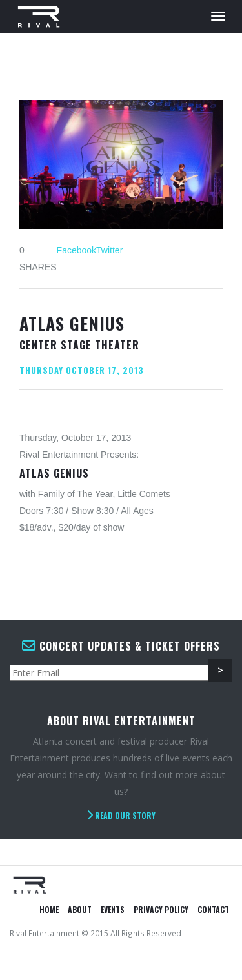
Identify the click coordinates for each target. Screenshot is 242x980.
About (80, 909)
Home (49, 909)
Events (113, 909)
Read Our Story (121, 815)
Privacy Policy (161, 909)
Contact (213, 909)
